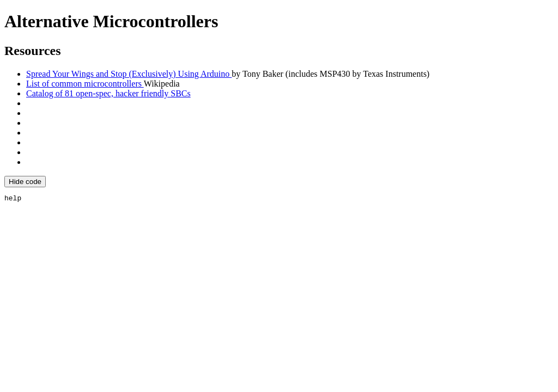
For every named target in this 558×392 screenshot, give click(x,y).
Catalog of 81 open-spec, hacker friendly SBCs (108, 93)
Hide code (25, 182)
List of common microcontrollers (85, 84)
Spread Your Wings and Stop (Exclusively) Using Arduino (129, 74)
